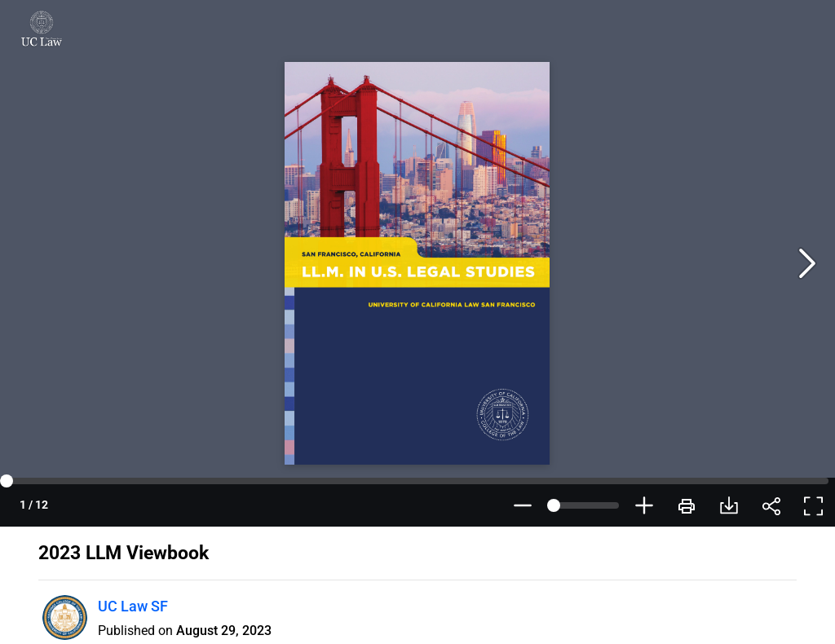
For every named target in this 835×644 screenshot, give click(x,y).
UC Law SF (133, 606)
